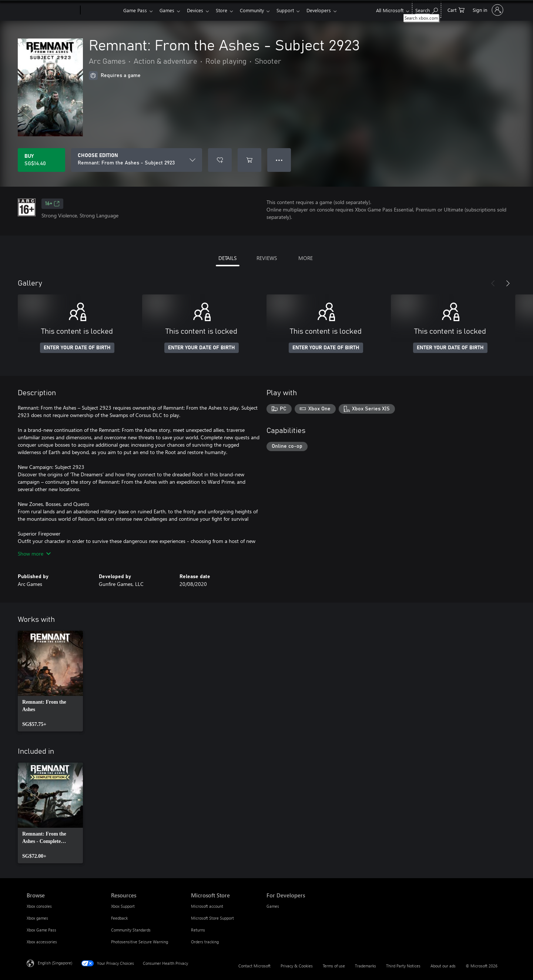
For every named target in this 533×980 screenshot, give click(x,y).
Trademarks (366, 966)
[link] (50, 681)
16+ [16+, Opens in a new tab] (52, 204)
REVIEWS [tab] (267, 258)
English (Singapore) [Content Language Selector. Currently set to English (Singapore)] (55, 963)
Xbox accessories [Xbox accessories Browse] (42, 942)
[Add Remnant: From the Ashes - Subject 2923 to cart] (249, 160)
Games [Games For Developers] (273, 906)
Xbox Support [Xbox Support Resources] (123, 906)
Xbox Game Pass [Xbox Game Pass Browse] (41, 930)
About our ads (443, 966)
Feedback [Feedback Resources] (119, 918)
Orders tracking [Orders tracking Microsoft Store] (205, 942)
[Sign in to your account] (487, 10)
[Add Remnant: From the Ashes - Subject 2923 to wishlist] (220, 160)
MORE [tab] (306, 258)
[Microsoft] (52, 10)
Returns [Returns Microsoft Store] (198, 930)
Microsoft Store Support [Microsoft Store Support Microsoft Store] (212, 918)
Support (293, 10)
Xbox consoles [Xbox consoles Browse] (39, 906)
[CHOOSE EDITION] (137, 160)
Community (258, 10)
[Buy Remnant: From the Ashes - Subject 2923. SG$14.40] (41, 160)
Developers (328, 10)
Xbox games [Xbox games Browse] (37, 918)
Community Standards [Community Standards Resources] (131, 930)
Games (168, 10)
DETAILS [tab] (227, 258)
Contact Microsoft (254, 966)
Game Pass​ (135, 10)
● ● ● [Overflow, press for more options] (279, 160)
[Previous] (493, 283)
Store (226, 10)
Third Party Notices (403, 966)
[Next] (508, 283)
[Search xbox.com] (427, 9)
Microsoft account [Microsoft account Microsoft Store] (207, 906)
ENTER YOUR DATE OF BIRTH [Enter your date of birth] (77, 348)
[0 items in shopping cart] (456, 9)
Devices (198, 10)
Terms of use (334, 966)
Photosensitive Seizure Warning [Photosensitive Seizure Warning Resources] (140, 942)
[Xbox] (101, 10)
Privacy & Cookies (297, 966)
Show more (34, 554)
